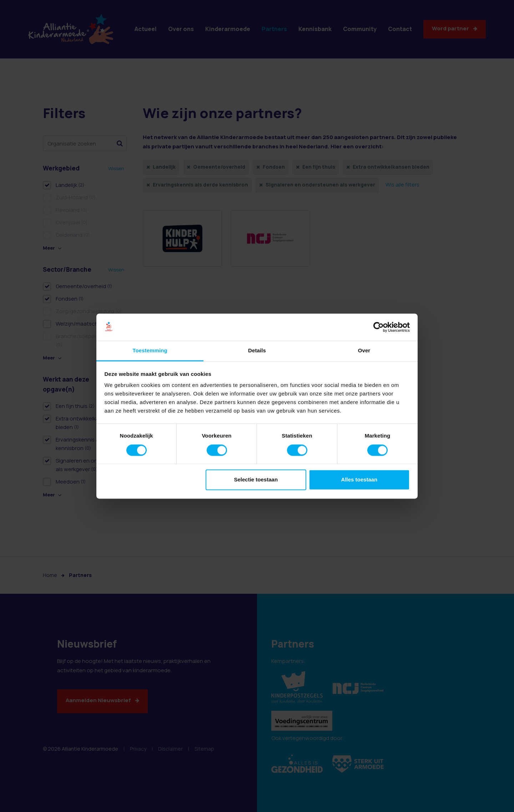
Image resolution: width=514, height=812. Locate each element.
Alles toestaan (359, 480)
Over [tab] (364, 351)
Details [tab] (257, 351)
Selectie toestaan (256, 480)
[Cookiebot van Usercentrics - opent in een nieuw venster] (379, 327)
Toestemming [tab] (150, 351)
